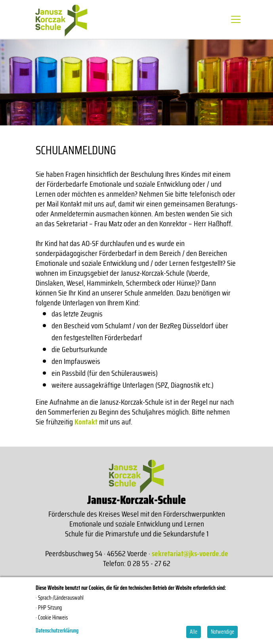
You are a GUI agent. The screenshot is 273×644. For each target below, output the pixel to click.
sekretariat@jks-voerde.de (190, 553)
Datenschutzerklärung (57, 631)
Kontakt (86, 422)
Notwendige (222, 632)
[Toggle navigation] (236, 19)
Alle (194, 632)
